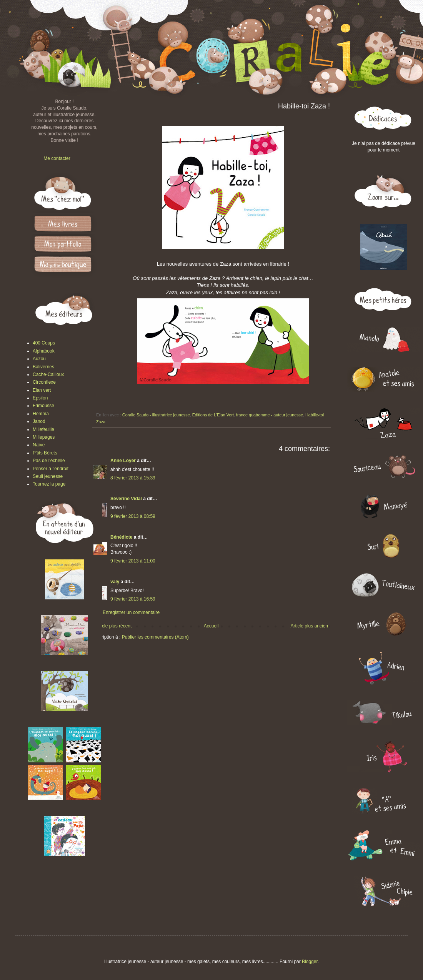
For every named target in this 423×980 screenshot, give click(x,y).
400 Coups (44, 343)
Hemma (41, 414)
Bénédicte (121, 537)
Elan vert (42, 390)
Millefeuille (43, 429)
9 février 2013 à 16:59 (133, 599)
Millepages (44, 437)
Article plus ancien (309, 626)
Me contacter (57, 158)
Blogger (310, 962)
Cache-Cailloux (48, 374)
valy (115, 582)
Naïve (39, 445)
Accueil (211, 626)
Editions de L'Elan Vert (213, 415)
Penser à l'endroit (51, 469)
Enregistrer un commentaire (131, 612)
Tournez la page (49, 484)
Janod (39, 421)
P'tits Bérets (45, 453)
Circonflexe (44, 382)
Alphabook (44, 351)
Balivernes (43, 367)
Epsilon (40, 398)
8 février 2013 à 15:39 (133, 478)
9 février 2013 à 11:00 (133, 561)
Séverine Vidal (126, 499)
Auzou (39, 359)
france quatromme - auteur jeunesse (270, 415)
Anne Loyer (123, 461)
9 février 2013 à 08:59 (133, 516)
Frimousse (43, 406)
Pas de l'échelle (49, 461)
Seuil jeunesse (48, 476)
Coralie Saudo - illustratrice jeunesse (156, 415)
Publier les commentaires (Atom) (155, 637)
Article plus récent (113, 626)
